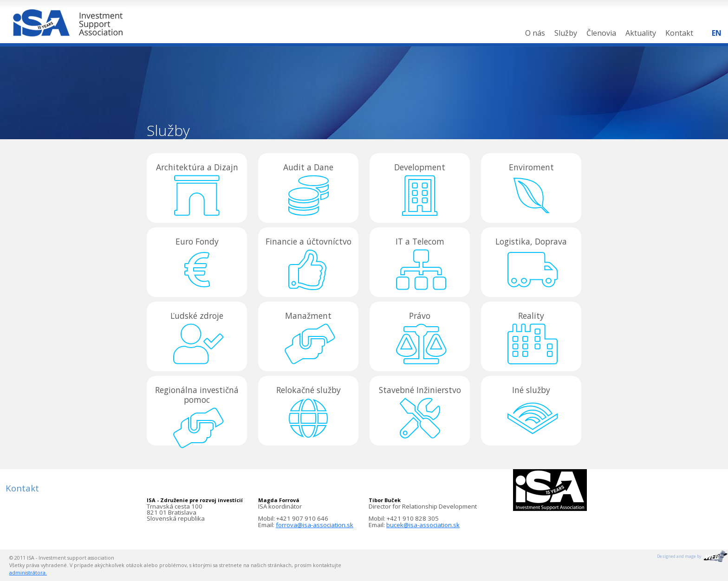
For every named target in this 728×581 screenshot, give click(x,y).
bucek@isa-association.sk (423, 525)
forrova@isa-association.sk (315, 525)
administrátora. (28, 573)
